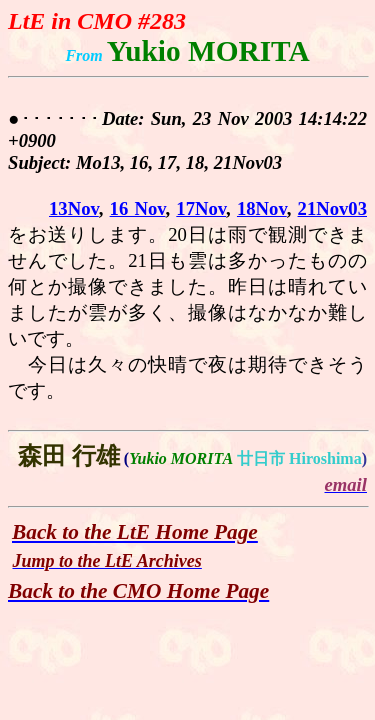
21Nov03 (332, 208)
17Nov (201, 208)
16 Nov (138, 208)
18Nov (262, 208)
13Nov (74, 208)
